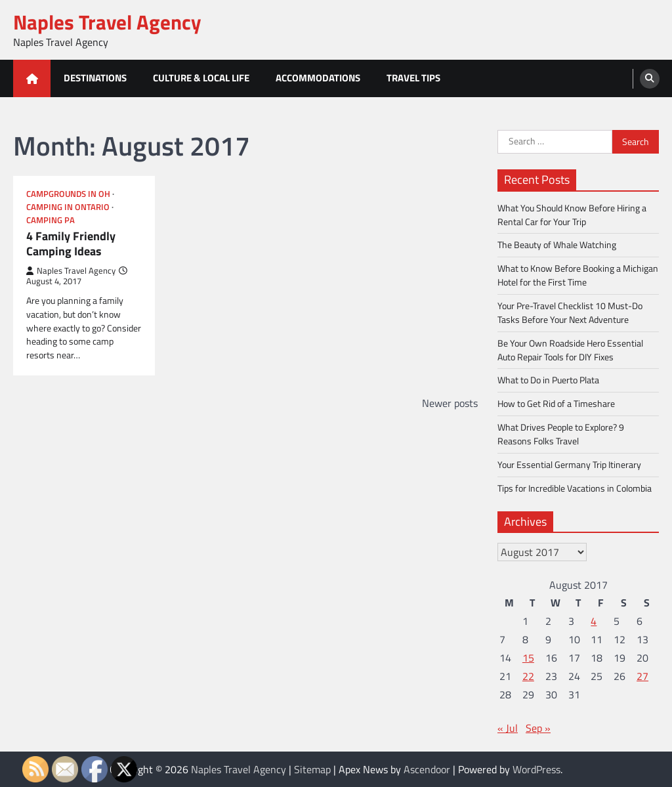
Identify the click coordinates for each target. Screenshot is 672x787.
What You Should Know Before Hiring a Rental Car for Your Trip (572, 215)
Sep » (538, 728)
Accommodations (318, 78)
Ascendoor (427, 769)
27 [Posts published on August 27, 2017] (642, 676)
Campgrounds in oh (68, 194)
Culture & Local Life (201, 78)
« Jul (508, 728)
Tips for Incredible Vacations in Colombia (575, 488)
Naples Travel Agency (107, 22)
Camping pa (51, 220)
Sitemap (312, 769)
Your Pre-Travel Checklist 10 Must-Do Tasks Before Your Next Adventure (570, 312)
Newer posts (450, 403)
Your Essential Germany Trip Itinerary (569, 464)
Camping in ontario (68, 207)
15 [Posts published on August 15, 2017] (528, 658)
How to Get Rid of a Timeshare (556, 403)
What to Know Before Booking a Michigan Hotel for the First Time (578, 275)
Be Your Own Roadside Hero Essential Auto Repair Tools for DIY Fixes (570, 350)
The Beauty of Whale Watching (557, 245)
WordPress (536, 769)
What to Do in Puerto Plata (548, 380)
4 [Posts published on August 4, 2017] (594, 621)
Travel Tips (413, 78)
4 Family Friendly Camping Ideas (71, 244)
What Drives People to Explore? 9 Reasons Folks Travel (561, 434)
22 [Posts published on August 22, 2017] (528, 676)
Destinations (95, 78)
